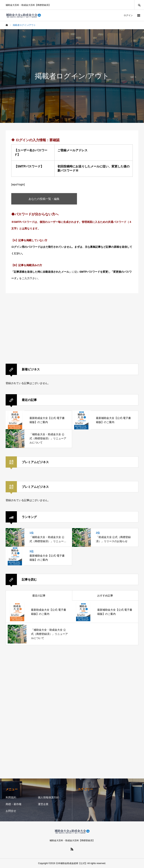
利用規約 (11, 797)
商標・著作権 (14, 804)
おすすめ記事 (105, 596)
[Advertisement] (72, 329)
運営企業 (43, 804)
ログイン (128, 15)
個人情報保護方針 (48, 797)
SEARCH (139, 5)
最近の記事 (39, 596)
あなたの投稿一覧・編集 (44, 199)
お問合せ (11, 811)
